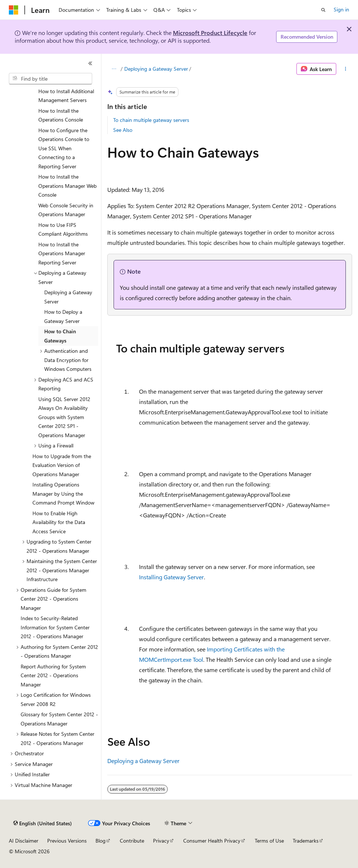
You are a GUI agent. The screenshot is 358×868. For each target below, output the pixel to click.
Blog (100, 841)
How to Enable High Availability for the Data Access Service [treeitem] (59, 522)
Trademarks (306, 841)
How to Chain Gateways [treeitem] (60, 336)
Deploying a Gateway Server (156, 69)
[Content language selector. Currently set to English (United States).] (43, 823)
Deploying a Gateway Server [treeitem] (68, 297)
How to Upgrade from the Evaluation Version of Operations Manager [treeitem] (62, 465)
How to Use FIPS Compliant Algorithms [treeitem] (63, 229)
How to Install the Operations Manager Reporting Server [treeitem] (62, 253)
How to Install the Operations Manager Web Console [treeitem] (67, 186)
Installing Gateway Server (171, 577)
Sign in (341, 9)
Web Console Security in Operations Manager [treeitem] (66, 210)
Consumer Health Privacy (212, 841)
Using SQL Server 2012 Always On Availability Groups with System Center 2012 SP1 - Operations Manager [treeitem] (64, 417)
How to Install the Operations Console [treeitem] (61, 115)
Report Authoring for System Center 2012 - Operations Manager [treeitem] (53, 675)
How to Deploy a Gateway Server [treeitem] (63, 316)
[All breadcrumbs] (114, 69)
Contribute (132, 841)
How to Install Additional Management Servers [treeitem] (66, 96)
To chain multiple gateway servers (151, 120)
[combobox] (51, 79)
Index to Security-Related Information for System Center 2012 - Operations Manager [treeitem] (55, 627)
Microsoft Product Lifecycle (210, 33)
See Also (123, 130)
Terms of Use (269, 841)
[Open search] (323, 10)
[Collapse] (90, 63)
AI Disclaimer (24, 841)
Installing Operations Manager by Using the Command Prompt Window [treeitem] (63, 493)
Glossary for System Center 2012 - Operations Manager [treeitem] (59, 719)
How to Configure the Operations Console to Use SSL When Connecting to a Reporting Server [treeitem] (64, 148)
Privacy (161, 841)
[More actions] (346, 69)
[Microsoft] (14, 10)
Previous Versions (67, 841)
